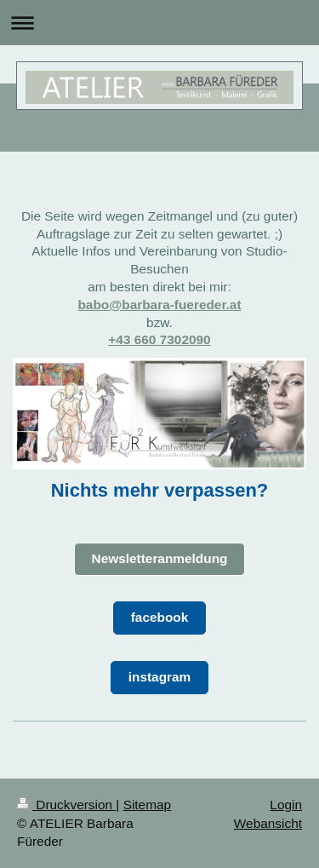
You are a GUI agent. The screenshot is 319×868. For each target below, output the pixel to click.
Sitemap (147, 805)
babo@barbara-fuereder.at (159, 305)
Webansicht (268, 823)
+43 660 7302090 (159, 339)
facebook (160, 617)
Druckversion (66, 805)
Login (286, 805)
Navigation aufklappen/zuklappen (159, 23)
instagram (160, 677)
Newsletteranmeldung (160, 558)
